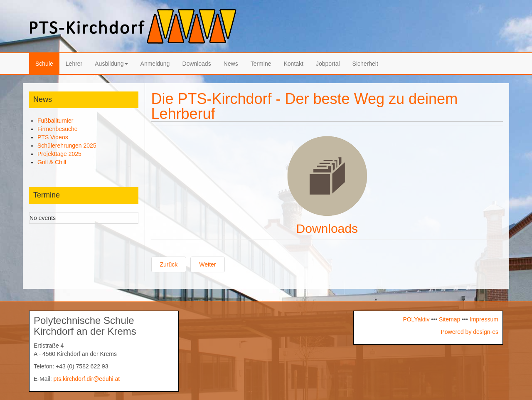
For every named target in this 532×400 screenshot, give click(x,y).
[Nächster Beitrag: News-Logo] (207, 264)
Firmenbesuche (58, 129)
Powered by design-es (469, 332)
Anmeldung (155, 64)
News (231, 64)
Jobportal (328, 64)
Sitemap (449, 319)
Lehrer (74, 64)
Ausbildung (111, 64)
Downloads (196, 64)
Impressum (483, 319)
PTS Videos (53, 137)
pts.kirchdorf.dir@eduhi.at (86, 379)
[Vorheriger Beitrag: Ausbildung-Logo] (169, 264)
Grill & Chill (52, 162)
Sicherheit (365, 64)
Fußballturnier (55, 121)
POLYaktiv (416, 319)
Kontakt (293, 64)
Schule (44, 64)
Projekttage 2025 (59, 154)
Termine (261, 64)
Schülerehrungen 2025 (67, 146)
